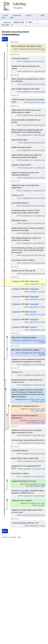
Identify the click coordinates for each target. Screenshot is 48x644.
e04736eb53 (26, 125)
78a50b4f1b (26, 198)
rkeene (33, 49)
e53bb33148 (33, 484)
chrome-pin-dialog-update (37, 486)
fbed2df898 (27, 469)
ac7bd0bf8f (27, 375)
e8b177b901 (33, 102)
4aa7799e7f (26, 263)
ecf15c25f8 (27, 496)
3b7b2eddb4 (25, 353)
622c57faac (27, 178)
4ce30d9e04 (23, 49)
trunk (43, 61)
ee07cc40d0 (26, 461)
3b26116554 (33, 307)
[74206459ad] (21, 523)
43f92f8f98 (27, 143)
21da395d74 (26, 453)
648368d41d (26, 115)
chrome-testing (40, 505)
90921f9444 (26, 223)
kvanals (42, 526)
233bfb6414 (33, 503)
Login (42, 15)
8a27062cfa (33, 314)
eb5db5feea (26, 71)
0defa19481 (26, 92)
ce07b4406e (26, 255)
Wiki (12, 18)
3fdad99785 (26, 340)
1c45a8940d (26, 476)
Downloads (17, 15)
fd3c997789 (26, 84)
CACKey (19, 4)
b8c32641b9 (33, 299)
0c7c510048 (26, 435)
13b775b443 (33, 322)
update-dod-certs (40, 411)
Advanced (7, 22)
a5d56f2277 (26, 160)
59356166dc (26, 385)
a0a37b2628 (26, 206)
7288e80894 (26, 61)
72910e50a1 (26, 191)
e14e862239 (33, 421)
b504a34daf (33, 330)
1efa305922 (26, 273)
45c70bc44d (33, 399)
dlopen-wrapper (40, 401)
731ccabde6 (26, 243)
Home (6, 15)
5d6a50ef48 (26, 150)
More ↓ (5, 531)
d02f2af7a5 (27, 443)
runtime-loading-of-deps (38, 422)
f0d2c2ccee (27, 168)
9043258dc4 (26, 364)
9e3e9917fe (26, 515)
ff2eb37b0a (33, 409)
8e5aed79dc (26, 233)
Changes (16, 281)
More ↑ (5, 39)
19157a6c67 (33, 292)
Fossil (14, 537)
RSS (19, 537)
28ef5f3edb (33, 526)
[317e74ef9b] (24, 491)
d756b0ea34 (26, 135)
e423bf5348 (33, 284)
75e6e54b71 (26, 216)
